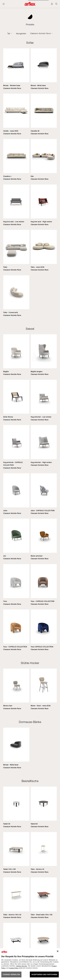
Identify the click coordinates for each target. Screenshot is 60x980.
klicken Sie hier (22, 966)
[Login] (52, 4)
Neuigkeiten (21, 33)
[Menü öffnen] (4, 4)
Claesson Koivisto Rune (40, 33)
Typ (9, 33)
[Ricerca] (56, 4)
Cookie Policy (14, 968)
